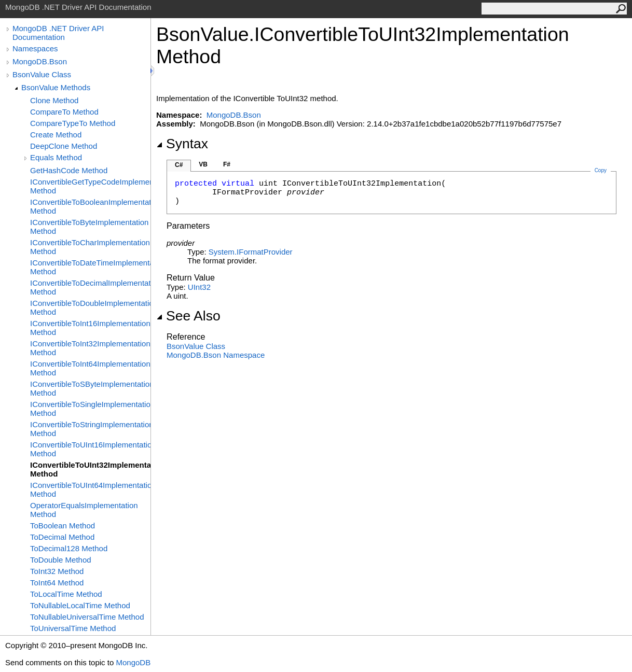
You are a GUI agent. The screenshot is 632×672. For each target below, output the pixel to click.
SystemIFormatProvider (251, 252)
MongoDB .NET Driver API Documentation (58, 33)
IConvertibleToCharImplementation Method (90, 247)
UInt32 (199, 287)
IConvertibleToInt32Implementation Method (90, 348)
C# (179, 165)
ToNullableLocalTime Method (80, 605)
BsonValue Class (42, 74)
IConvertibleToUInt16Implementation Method (90, 449)
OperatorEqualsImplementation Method (84, 510)
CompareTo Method (64, 112)
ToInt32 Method (57, 571)
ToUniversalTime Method (73, 628)
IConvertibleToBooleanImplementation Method (90, 206)
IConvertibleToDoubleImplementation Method (90, 307)
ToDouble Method (61, 560)
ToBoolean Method (63, 526)
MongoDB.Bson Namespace (216, 355)
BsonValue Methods (56, 87)
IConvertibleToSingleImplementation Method (90, 409)
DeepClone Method (64, 146)
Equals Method (56, 157)
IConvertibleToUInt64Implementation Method (90, 489)
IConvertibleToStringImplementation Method (90, 429)
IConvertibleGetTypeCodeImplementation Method (90, 186)
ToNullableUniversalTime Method (87, 617)
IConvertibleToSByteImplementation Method (90, 388)
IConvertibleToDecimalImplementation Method (90, 287)
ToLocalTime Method (66, 594)
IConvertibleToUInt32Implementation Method (90, 469)
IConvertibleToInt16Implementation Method (90, 328)
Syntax (182, 144)
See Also (188, 316)
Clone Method (54, 100)
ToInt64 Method (57, 583)
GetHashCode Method (69, 170)
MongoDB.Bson (40, 61)
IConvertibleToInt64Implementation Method (90, 368)
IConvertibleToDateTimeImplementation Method (90, 267)
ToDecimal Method (62, 537)
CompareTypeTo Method (73, 123)
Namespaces (35, 48)
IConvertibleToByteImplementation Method (89, 227)
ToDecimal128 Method (69, 548)
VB (203, 164)
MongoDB (133, 662)
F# (227, 164)
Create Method (56, 135)
